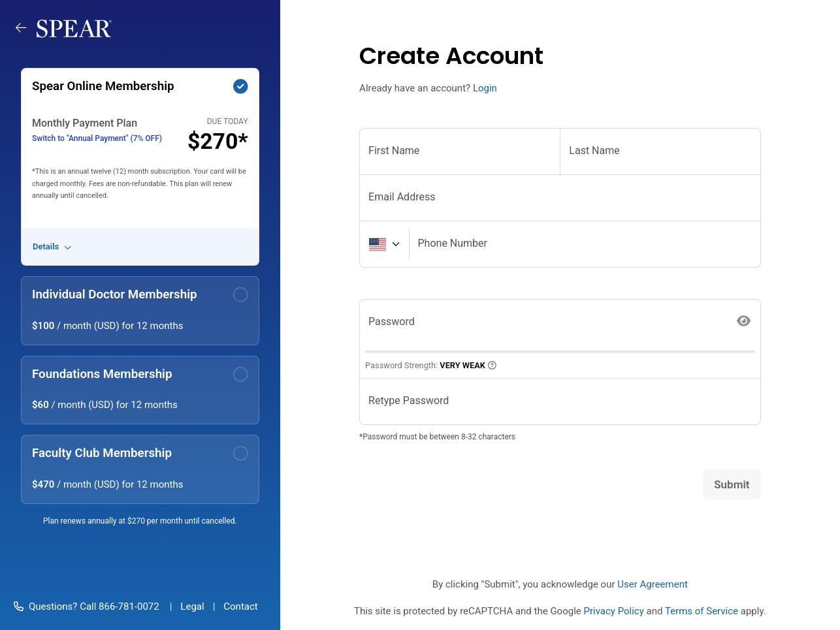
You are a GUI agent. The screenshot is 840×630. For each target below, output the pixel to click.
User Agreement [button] (653, 584)
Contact (240, 606)
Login (485, 88)
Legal (192, 606)
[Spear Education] (74, 28)
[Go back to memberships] (26, 28)
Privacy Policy (613, 611)
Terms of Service (702, 611)
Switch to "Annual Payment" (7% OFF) (97, 138)
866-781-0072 (127, 606)
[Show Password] (744, 322)
